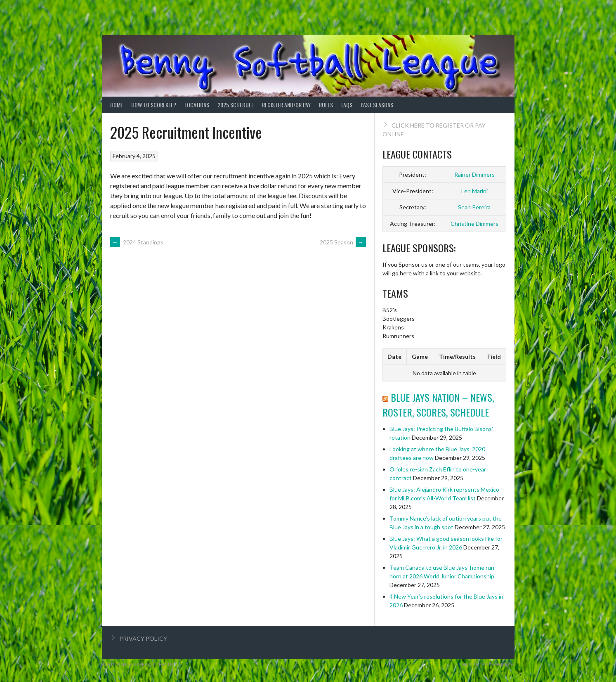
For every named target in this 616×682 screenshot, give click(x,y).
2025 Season (343, 242)
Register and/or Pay (286, 105)
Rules (326, 105)
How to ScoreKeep (154, 105)
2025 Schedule (236, 105)
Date (394, 356)
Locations (197, 105)
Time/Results (457, 356)
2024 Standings (137, 242)
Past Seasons (377, 105)
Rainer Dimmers (474, 174)
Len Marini (474, 191)
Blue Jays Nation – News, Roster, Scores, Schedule (438, 405)
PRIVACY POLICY (143, 638)
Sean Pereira (474, 207)
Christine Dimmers (474, 224)
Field (494, 356)
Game (420, 356)
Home (117, 105)
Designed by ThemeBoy (487, 664)
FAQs (347, 105)
